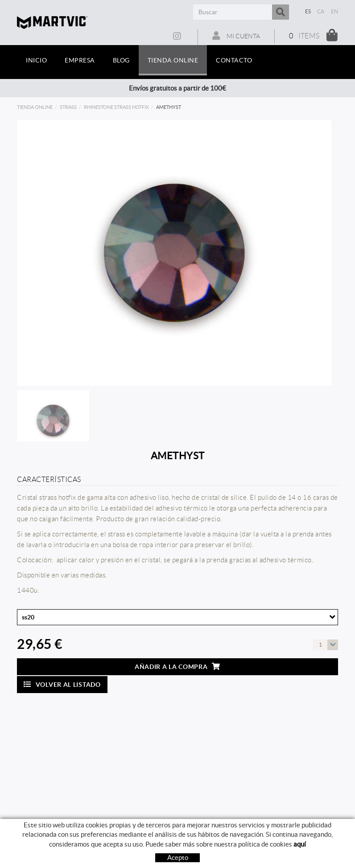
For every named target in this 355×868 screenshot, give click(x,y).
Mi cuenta (236, 36)
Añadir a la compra (177, 667)
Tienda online (35, 107)
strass (68, 107)
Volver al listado (62, 684)
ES (308, 11)
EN (335, 11)
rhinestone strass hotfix (116, 107)
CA (321, 11)
